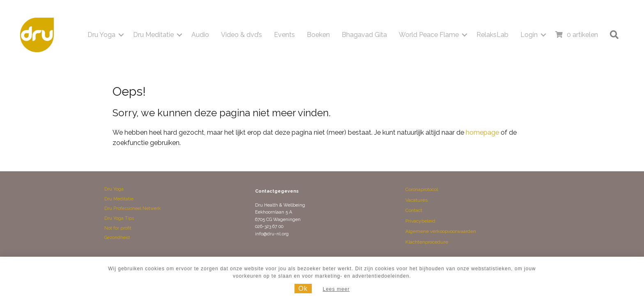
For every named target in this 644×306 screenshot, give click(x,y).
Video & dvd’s (241, 35)
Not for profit (118, 228)
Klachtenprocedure (427, 242)
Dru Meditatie (153, 35)
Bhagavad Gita (364, 35)
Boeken (318, 35)
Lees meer (336, 289)
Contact (414, 210)
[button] (121, 35)
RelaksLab (492, 35)
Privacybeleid (420, 221)
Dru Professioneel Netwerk (132, 208)
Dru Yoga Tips (119, 218)
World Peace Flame (429, 35)
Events (284, 35)
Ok (303, 289)
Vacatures (416, 200)
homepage (482, 132)
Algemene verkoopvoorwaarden (441, 231)
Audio (200, 35)
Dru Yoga (101, 35)
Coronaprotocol (422, 189)
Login (529, 35)
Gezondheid (117, 238)
